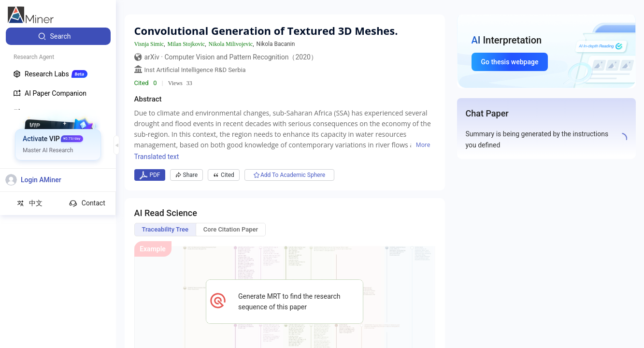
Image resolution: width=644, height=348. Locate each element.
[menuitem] (58, 36)
